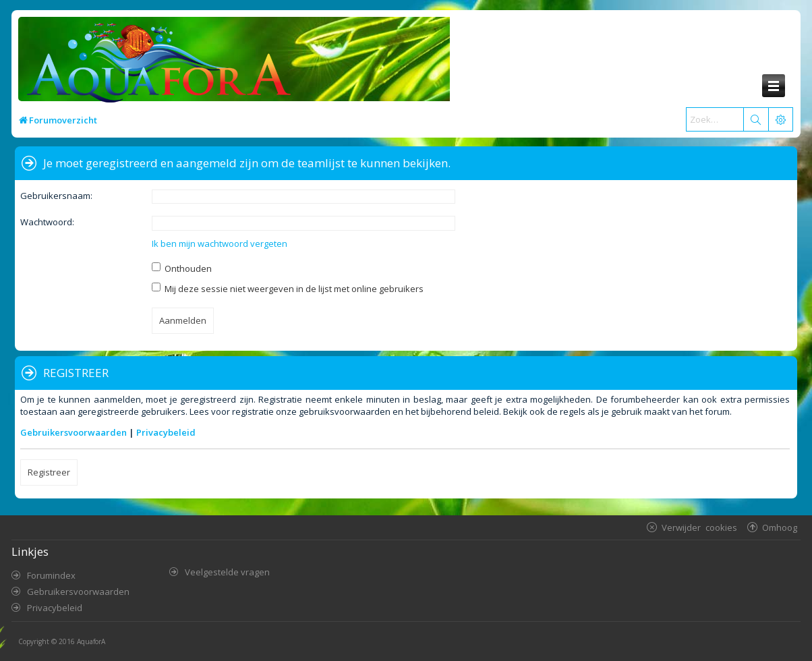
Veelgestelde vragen (227, 572)
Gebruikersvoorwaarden (74, 432)
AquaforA (91, 641)
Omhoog (780, 527)
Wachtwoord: (47, 222)
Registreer (49, 472)
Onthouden (182, 268)
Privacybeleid (166, 432)
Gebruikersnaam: (56, 196)
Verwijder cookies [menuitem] (699, 527)
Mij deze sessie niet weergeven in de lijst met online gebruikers (288, 289)
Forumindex (51, 575)
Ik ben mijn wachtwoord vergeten (220, 243)
